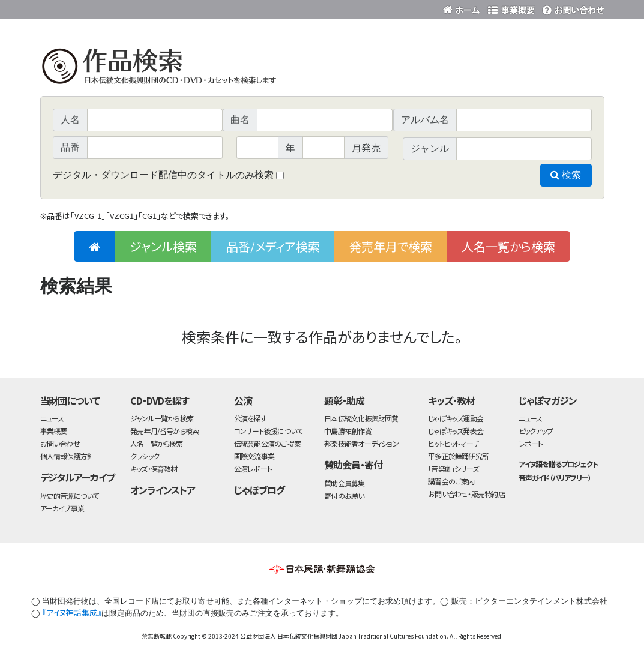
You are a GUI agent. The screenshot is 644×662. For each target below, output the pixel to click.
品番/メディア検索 (273, 246)
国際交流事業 (254, 456)
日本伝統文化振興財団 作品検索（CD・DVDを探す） (322, 69)
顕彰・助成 (344, 400)
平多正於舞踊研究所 (458, 456)
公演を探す (250, 418)
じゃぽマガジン (548, 400)
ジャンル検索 (163, 246)
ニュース (52, 418)
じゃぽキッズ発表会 (456, 431)
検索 (566, 175)
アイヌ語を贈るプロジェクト (558, 464)
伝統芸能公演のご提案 (267, 443)
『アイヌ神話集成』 (72, 612)
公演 (243, 400)
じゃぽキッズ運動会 (456, 418)
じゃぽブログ (259, 490)
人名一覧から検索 (508, 246)
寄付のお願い (344, 495)
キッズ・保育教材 (154, 468)
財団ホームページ (463, 8)
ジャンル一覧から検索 (162, 418)
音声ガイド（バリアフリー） (555, 477)
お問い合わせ (571, 8)
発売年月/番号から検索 (164, 431)
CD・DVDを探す (160, 400)
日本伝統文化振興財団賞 (361, 418)
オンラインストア (163, 490)
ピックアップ (536, 431)
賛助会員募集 (344, 483)
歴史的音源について (70, 495)
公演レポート (253, 468)
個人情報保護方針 (67, 456)
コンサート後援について (268, 431)
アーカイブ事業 (62, 508)
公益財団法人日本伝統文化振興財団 (105, 8)
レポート (531, 443)
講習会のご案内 (451, 481)
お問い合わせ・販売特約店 (466, 494)
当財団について (70, 400)
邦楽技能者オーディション (361, 443)
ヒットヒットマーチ (453, 443)
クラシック (145, 456)
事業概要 (511, 8)
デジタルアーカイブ (78, 477)
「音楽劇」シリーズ (453, 468)
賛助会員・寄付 (353, 465)
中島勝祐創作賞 (348, 431)
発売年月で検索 (391, 246)
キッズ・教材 (451, 400)
